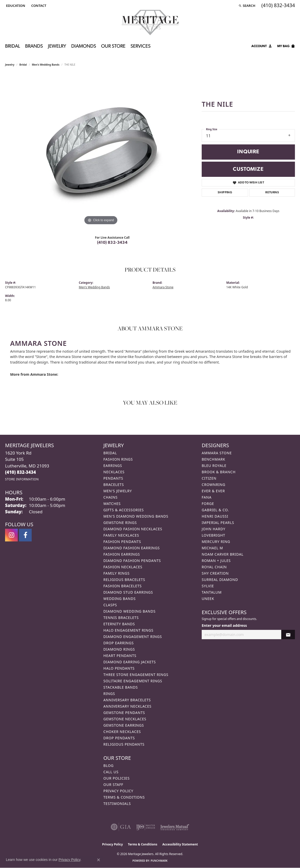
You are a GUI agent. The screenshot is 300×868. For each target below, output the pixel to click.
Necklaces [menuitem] (114, 472)
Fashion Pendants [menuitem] (122, 542)
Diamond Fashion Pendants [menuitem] (132, 561)
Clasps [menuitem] (110, 605)
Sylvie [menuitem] (208, 586)
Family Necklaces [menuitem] (121, 535)
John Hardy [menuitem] (213, 529)
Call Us (111, 772)
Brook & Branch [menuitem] (219, 472)
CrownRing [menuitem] (214, 485)
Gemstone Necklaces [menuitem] (125, 719)
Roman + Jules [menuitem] (216, 561)
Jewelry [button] (57, 46)
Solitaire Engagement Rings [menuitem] (133, 681)
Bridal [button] (13, 46)
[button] (15, 6)
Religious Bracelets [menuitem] (124, 580)
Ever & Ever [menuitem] (213, 491)
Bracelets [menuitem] (114, 485)
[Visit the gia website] (121, 827)
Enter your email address (224, 625)
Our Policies (117, 778)
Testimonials (117, 804)
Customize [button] (248, 169)
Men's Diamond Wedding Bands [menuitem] (136, 516)
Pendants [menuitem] (113, 478)
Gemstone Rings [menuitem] (120, 523)
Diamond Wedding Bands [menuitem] (129, 611)
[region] (101, 150)
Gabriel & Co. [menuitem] (215, 510)
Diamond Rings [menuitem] (119, 649)
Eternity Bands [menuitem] (119, 624)
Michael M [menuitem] (212, 548)
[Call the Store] (21, 472)
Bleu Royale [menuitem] (214, 466)
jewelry (10, 65)
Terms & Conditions (124, 797)
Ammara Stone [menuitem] (217, 453)
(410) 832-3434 (112, 243)
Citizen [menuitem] (209, 478)
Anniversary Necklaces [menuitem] (127, 706)
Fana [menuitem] (207, 497)
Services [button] (140, 46)
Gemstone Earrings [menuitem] (124, 725)
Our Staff (113, 785)
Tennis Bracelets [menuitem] (121, 618)
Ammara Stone (163, 287)
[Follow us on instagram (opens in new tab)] (11, 535)
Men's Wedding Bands (46, 65)
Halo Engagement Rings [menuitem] (128, 630)
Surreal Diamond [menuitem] (220, 580)
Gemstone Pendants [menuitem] (124, 713)
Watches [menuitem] (112, 504)
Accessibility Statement (180, 844)
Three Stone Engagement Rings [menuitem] (136, 675)
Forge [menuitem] (208, 504)
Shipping (225, 193)
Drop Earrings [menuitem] (119, 643)
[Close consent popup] (99, 860)
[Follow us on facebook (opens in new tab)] (25, 535)
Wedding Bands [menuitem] (119, 599)
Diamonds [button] (84, 46)
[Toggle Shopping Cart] (286, 47)
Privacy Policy (118, 791)
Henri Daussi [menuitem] (215, 516)
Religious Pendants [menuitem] (124, 744)
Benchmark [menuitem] (213, 459)
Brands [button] (34, 46)
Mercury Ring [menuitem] (216, 542)
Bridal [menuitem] (110, 453)
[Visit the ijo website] (146, 827)
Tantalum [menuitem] (212, 592)
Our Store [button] (113, 46)
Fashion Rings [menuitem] (118, 459)
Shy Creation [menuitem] (215, 573)
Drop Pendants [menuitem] (119, 738)
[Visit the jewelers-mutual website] (175, 827)
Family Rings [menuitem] (116, 573)
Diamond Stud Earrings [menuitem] (128, 592)
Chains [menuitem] (110, 497)
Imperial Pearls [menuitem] (218, 523)
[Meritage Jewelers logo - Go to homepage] (150, 23)
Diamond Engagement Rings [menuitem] (133, 637)
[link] (38, 6)
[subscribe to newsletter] (288, 635)
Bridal (23, 65)
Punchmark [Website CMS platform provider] (159, 861)
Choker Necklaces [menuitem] (122, 732)
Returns (272, 193)
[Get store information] (22, 479)
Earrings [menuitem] (113, 466)
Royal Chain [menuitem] (214, 567)
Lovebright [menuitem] (213, 535)
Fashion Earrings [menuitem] (122, 554)
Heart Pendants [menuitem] (120, 656)
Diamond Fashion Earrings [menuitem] (132, 548)
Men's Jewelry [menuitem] (118, 491)
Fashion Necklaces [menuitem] (123, 567)
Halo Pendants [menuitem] (119, 668)
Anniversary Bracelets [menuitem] (127, 700)
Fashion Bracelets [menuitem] (123, 586)
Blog (108, 766)
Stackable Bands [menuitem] (121, 687)
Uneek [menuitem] (208, 599)
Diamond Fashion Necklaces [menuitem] (133, 529)
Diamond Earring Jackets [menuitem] (130, 662)
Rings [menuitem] (109, 694)
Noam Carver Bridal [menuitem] (223, 554)
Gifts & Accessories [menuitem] (124, 510)
